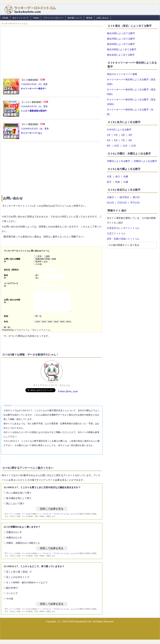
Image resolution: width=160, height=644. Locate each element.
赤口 (117, 177)
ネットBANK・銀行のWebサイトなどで (27, 587)
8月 (130, 140)
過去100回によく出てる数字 (122, 49)
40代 (55, 326)
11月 (125, 146)
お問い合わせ (103, 18)
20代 (43, 326)
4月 (130, 135)
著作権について (75, 18)
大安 (109, 177)
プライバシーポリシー (53, 18)
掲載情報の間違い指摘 (45, 259)
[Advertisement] (52, 51)
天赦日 (110, 197)
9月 (109, 146)
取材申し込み (41, 262)
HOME (5, 18)
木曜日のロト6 (14, 542)
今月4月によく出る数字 (119, 130)
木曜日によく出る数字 (145, 161)
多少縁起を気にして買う (19, 502)
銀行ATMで (12, 592)
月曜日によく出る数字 (118, 161)
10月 (117, 146)
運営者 (89, 18)
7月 (123, 140)
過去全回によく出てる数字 (121, 55)
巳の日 (110, 203)
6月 (116, 140)
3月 (123, 135)
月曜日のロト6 (14, 537)
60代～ (69, 326)
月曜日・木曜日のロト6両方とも (23, 547)
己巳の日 (122, 203)
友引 (109, 182)
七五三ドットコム (116, 233)
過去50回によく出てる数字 (121, 44)
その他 (38, 264)
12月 (134, 146)
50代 (61, 326)
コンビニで (12, 598)
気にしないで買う (15, 508)
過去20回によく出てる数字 (121, 39)
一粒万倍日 (123, 197)
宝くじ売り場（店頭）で (19, 576)
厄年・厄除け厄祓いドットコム (123, 239)
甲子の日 (135, 203)
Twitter (36, 18)
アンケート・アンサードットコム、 (57, 518)
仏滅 (126, 182)
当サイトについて (21, 18)
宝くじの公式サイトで (18, 581)
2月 (116, 135)
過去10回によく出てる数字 (121, 33)
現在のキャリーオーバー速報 (122, 74)
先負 (117, 182)
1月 (109, 135)
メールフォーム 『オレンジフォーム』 (33, 334)
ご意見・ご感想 (42, 256)
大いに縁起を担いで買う (19, 497)
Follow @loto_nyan (68, 396)
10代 (37, 326)
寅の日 (136, 197)
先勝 (126, 177)
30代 (49, 326)
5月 (109, 140)
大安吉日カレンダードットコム (123, 228)
